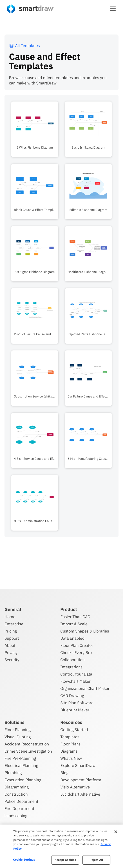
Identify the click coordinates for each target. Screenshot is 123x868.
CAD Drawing (72, 696)
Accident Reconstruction (27, 744)
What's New (71, 758)
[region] (61, 846)
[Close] (116, 832)
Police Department (21, 801)
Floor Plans (70, 744)
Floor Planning (18, 730)
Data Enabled (72, 638)
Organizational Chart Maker (85, 688)
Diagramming (17, 787)
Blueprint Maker (75, 710)
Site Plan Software (77, 703)
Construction (16, 794)
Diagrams (69, 751)
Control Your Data (76, 674)
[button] (113, 9)
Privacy (11, 653)
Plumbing (13, 773)
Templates (70, 737)
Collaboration (72, 660)
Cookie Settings (24, 860)
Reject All (96, 860)
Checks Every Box (76, 653)
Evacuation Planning (23, 780)
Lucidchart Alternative (80, 794)
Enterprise (14, 624)
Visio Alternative (75, 787)
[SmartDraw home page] (30, 9)
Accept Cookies (65, 860)
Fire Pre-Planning (20, 758)
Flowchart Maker (75, 681)
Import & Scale (74, 624)
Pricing (11, 631)
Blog (64, 773)
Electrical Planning (21, 765)
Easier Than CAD (75, 617)
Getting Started (74, 730)
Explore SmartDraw (78, 765)
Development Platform (81, 780)
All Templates (24, 46)
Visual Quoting (18, 737)
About (10, 645)
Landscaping (16, 816)
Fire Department (19, 809)
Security (12, 660)
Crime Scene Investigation (28, 751)
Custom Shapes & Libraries (85, 631)
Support (12, 638)
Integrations (71, 667)
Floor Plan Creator (77, 645)
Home (10, 617)
